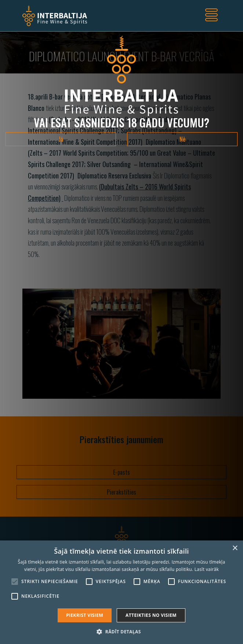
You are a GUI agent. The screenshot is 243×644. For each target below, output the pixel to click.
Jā (61, 139)
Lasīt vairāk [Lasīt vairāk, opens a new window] (207, 569)
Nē (182, 139)
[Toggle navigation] (211, 16)
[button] (121, 632)
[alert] (121, 592)
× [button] (235, 548)
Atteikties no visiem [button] (151, 615)
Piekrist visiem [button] (85, 615)
